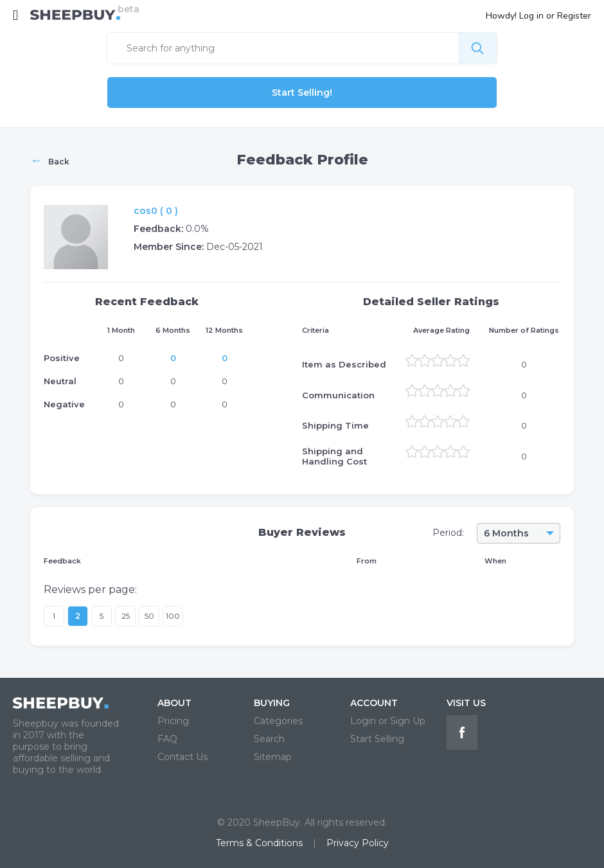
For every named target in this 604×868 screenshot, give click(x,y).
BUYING (272, 703)
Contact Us (182, 757)
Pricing (173, 721)
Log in (531, 16)
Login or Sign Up (388, 721)
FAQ (167, 739)
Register (574, 16)
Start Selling (377, 739)
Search (269, 739)
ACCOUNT (374, 703)
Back (50, 160)
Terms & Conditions (259, 843)
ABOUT (174, 703)
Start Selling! (302, 93)
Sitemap (273, 757)
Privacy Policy (358, 843)
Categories (278, 721)
